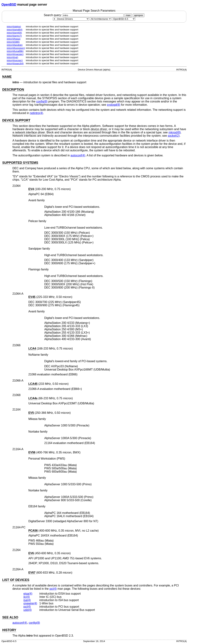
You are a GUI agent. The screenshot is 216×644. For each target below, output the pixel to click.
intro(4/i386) (13, 42)
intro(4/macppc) (15, 54)
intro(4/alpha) (14, 27)
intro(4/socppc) (15, 60)
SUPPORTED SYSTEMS (20, 163)
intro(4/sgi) (12, 57)
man (128, 15)
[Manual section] (71, 19)
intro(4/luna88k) (15, 51)
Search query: (84, 15)
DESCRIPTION (13, 90)
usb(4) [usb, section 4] (28, 610)
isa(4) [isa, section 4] (27, 600)
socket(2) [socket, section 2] (174, 136)
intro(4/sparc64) (15, 63)
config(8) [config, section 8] (42, 101)
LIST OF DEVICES (16, 580)
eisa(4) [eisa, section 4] (28, 594)
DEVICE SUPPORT (16, 120)
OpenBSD (9, 5)
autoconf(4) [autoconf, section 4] (78, 155)
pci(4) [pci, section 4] (53, 589)
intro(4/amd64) (15, 30)
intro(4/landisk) (15, 45)
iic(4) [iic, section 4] (27, 597)
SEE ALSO (10, 617)
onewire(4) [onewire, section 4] (30, 603)
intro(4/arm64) (14, 33)
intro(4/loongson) (16, 48)
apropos (139, 15)
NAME (7, 77)
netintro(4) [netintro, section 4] (36, 113)
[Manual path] (124, 19)
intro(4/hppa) (14, 39)
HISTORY (9, 630)
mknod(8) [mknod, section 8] (175, 132)
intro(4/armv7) (14, 36)
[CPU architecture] (101, 19)
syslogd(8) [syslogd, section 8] (114, 105)
